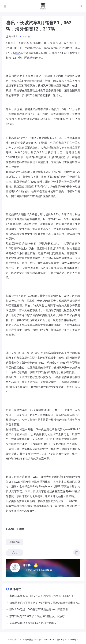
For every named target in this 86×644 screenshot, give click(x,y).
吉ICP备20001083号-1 (68, 640)
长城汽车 (24, 43)
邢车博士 (12, 36)
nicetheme (51, 640)
